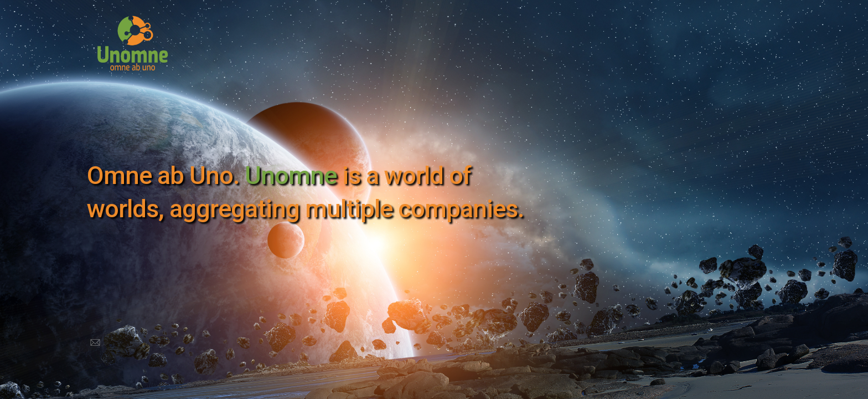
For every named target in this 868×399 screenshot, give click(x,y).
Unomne (291, 175)
